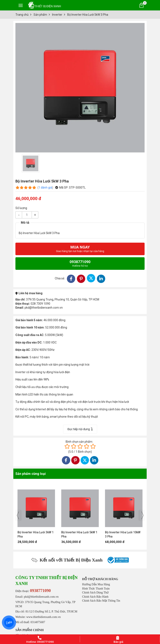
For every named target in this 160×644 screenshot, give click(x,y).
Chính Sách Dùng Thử (95, 593)
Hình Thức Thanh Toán (96, 589)
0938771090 (80, 263)
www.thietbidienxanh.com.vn (43, 617)
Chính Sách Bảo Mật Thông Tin (101, 601)
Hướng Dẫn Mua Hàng (96, 584)
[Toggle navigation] (21, 5)
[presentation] (18, 515)
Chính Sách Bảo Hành (95, 597)
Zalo (9, 622)
